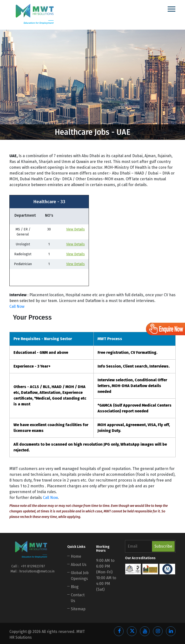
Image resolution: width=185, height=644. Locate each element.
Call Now (17, 306)
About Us (79, 565)
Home (76, 556)
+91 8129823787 (33, 566)
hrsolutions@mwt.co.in (37, 571)
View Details (76, 229)
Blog (75, 587)
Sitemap (78, 609)
